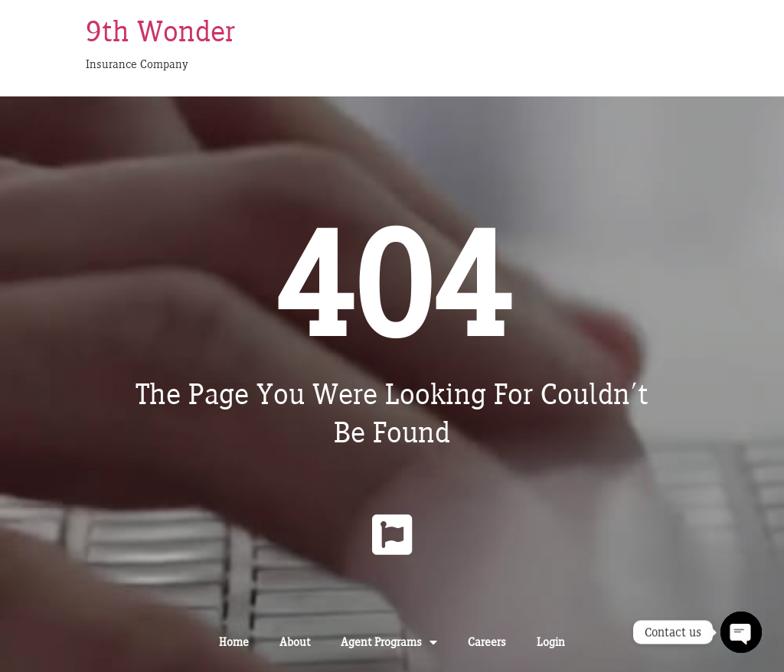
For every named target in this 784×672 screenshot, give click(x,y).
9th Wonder (160, 31)
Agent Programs (389, 642)
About (295, 642)
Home (234, 642)
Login (551, 642)
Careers (487, 642)
